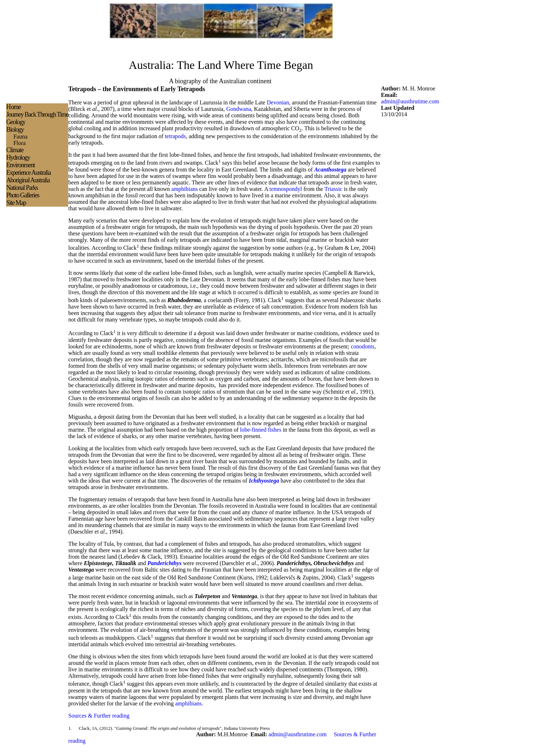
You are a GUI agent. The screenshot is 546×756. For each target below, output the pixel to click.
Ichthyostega (264, 481)
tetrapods (175, 136)
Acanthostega (330, 170)
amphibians (185, 189)
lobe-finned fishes (261, 430)
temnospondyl (286, 189)
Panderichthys (165, 563)
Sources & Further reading (99, 716)
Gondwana (239, 109)
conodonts (363, 346)
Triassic (333, 189)
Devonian (278, 102)
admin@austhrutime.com (410, 101)
